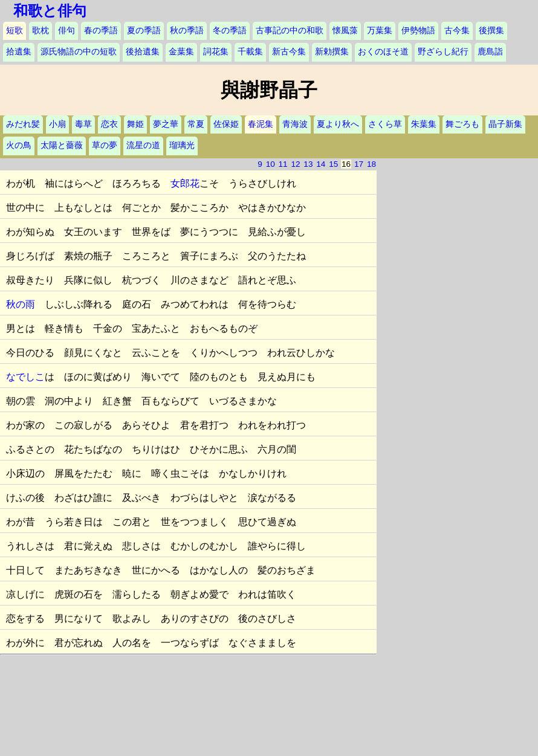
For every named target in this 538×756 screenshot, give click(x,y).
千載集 (250, 52)
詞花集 (216, 52)
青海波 (295, 124)
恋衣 (109, 124)
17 (359, 164)
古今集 (457, 31)
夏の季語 (144, 31)
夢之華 (166, 124)
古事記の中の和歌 (290, 31)
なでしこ (25, 377)
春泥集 (261, 124)
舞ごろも (462, 124)
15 (333, 164)
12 (295, 164)
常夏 (196, 124)
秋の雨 (21, 304)
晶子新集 (505, 124)
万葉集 (380, 31)
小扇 (57, 124)
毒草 (83, 124)
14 (321, 164)
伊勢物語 (418, 31)
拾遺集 (19, 52)
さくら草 (385, 124)
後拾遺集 (143, 52)
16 (346, 164)
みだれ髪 (23, 124)
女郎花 (185, 183)
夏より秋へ (338, 124)
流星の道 (143, 145)
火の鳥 (19, 145)
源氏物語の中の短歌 (79, 52)
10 (271, 164)
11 (283, 164)
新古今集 (289, 52)
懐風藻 (345, 31)
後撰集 (491, 31)
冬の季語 (230, 31)
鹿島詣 (490, 52)
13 (308, 164)
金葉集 (181, 52)
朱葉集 (424, 124)
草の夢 (105, 145)
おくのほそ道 (383, 52)
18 (371, 164)
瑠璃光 (182, 145)
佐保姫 (226, 124)
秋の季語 (187, 31)
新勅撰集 (332, 52)
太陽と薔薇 (62, 145)
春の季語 (101, 31)
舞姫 (135, 124)
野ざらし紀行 (443, 52)
